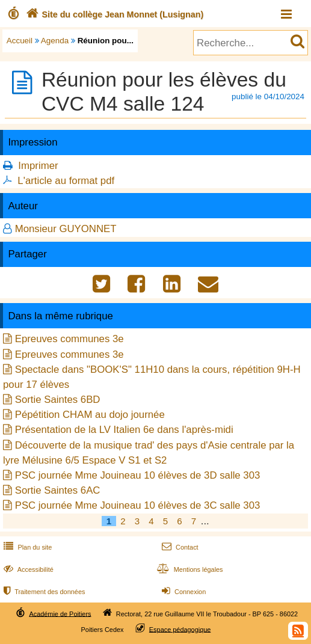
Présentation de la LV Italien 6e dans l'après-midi (124, 430)
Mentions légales (189, 569)
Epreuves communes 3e (69, 339)
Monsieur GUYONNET (66, 229)
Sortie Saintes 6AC (58, 490)
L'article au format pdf (66, 181)
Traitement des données (43, 592)
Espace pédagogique (180, 629)
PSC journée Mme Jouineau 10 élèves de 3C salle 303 (138, 505)
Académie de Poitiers (60, 613)
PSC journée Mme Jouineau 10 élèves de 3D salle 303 (138, 475)
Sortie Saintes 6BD (58, 400)
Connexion (183, 592)
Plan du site (26, 547)
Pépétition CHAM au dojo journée (90, 415)
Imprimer (38, 166)
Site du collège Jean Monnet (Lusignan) (113, 14)
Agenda (55, 41)
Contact (179, 547)
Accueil (20, 41)
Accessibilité (27, 569)
